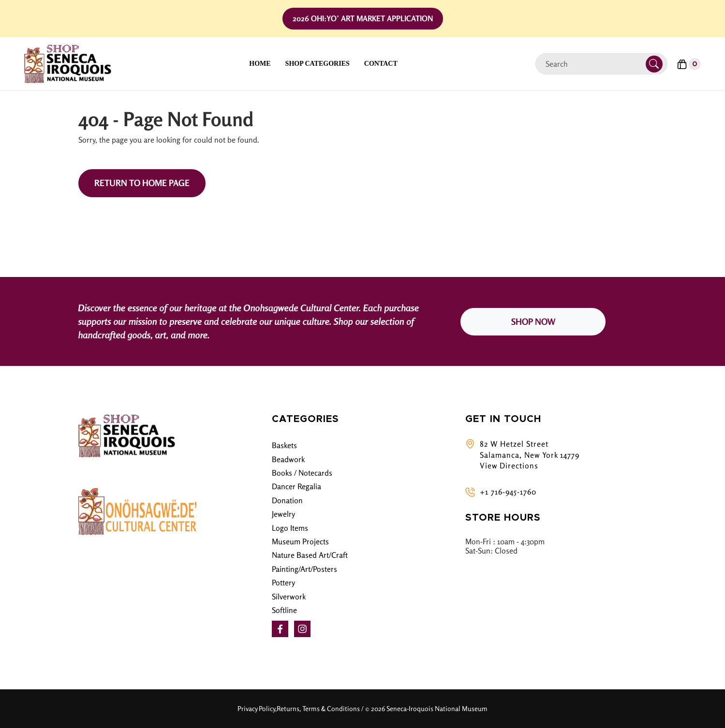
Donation (287, 500)
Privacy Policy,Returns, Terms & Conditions (299, 708)
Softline (284, 610)
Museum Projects (300, 541)
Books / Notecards (302, 473)
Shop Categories (318, 64)
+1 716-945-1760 (508, 492)
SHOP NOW (533, 321)
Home (260, 64)
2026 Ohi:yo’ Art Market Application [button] (363, 18)
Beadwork (288, 459)
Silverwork (289, 597)
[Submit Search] (654, 64)
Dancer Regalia (296, 486)
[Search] (594, 64)
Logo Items (290, 528)
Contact (381, 64)
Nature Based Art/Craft (310, 555)
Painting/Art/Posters (304, 569)
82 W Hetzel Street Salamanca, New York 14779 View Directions (530, 455)
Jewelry (283, 514)
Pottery (283, 582)
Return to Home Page (142, 183)
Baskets (284, 445)
